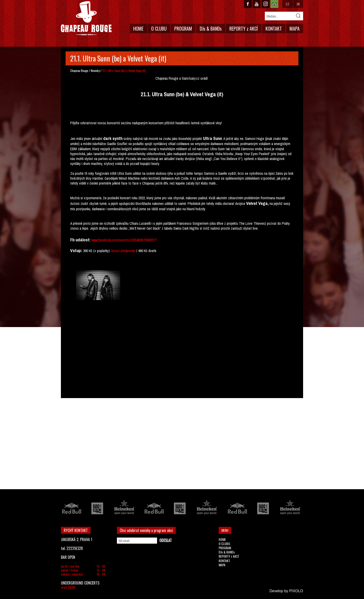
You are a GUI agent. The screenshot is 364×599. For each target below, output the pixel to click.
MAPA (295, 29)
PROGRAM (183, 29)
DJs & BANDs (211, 29)
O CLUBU (159, 29)
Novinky (95, 71)
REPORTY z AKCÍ (244, 29)
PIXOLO (296, 591)
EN (298, 4)
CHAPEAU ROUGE (86, 18)
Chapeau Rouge (79, 71)
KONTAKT (274, 29)
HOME (138, 29)
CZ (288, 4)
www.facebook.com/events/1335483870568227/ (124, 240)
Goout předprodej (123, 251)
